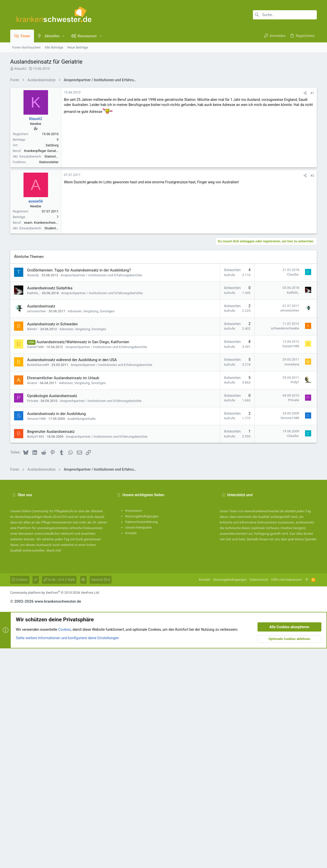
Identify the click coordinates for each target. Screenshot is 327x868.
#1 (312, 165)
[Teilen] (305, 165)
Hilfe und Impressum (287, 799)
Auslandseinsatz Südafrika (50, 508)
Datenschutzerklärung (141, 741)
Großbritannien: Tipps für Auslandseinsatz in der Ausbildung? (79, 490)
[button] (63, 36)
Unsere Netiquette (138, 747)
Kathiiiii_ (33, 513)
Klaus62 (20, 69)
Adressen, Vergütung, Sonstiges (91, 531)
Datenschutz (259, 799)
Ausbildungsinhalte (81, 638)
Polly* (295, 602)
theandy (33, 495)
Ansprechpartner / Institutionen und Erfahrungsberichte (101, 495)
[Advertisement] (163, 121)
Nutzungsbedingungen (142, 736)
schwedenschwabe (285, 548)
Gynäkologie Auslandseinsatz (52, 615)
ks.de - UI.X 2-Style (59, 799)
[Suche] (285, 15)
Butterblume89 (38, 584)
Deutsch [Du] (101, 799)
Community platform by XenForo (55, 812)
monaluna (292, 584)
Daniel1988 (35, 567)
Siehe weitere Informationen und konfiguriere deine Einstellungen (67, 858)
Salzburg (52, 217)
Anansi (32, 603)
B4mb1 (32, 549)
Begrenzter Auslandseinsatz (51, 651)
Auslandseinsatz (41, 526)
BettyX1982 (36, 656)
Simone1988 (36, 638)
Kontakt (131, 753)
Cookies (20, 799)
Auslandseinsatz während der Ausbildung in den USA (72, 579)
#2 (312, 321)
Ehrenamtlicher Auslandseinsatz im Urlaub (63, 598)
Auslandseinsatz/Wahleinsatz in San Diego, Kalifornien (83, 562)
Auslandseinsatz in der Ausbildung (56, 633)
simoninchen (37, 531)
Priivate (33, 620)
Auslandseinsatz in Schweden (52, 544)
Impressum (133, 730)
